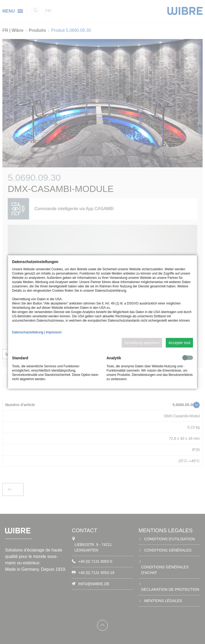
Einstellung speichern (142, 343)
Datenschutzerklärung (28, 332)
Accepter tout (179, 343)
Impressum (54, 332)
